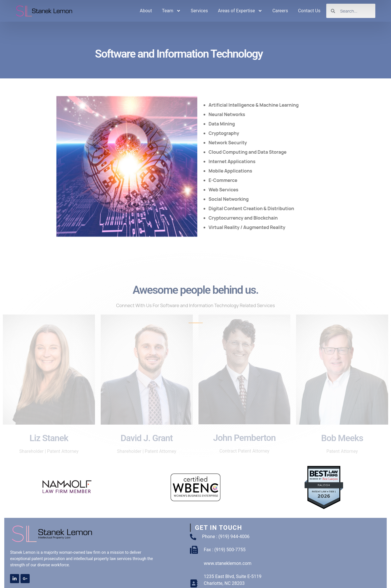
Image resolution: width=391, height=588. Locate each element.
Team (171, 11)
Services (199, 11)
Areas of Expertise (240, 11)
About (146, 11)
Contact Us (309, 11)
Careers (280, 11)
